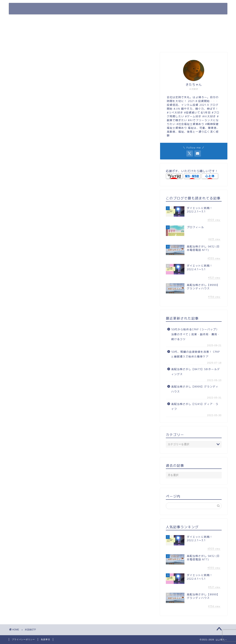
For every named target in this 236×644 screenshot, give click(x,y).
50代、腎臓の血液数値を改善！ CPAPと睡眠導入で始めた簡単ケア (195, 354)
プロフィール (152, 9)
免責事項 (45, 639)
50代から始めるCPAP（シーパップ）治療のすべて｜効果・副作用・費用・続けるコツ (196, 334)
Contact (202, 9)
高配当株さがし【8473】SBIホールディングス (196, 372)
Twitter (178, 9)
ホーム (126, 9)
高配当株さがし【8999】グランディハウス (195, 389)
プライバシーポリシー (23, 639)
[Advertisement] (194, 34)
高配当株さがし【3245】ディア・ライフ (195, 406)
